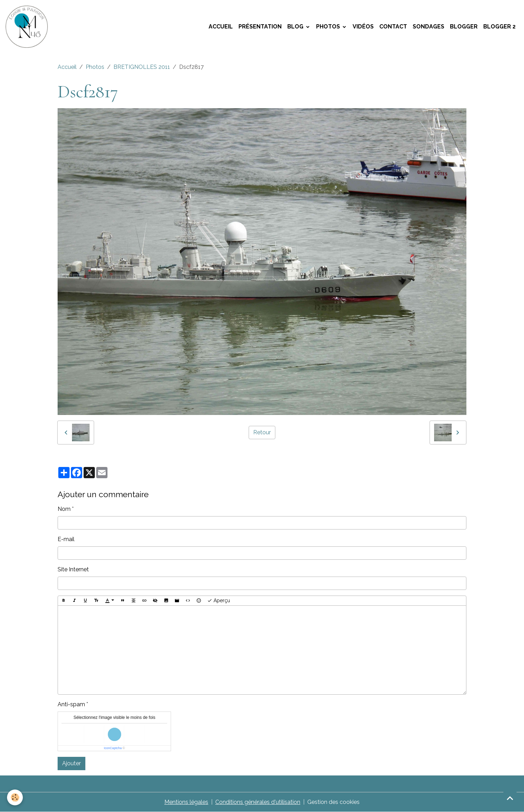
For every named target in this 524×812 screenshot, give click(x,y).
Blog (296, 27)
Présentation (260, 27)
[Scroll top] (510, 798)
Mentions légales (186, 802)
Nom (64, 509)
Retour (262, 432)
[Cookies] (15, 797)
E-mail (66, 539)
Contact (393, 27)
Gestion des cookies (333, 802)
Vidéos (363, 27)
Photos (329, 27)
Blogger (464, 27)
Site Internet (73, 569)
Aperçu (219, 601)
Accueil (221, 27)
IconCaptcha (113, 748)
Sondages (428, 27)
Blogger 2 (499, 27)
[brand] (28, 27)
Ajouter (71, 763)
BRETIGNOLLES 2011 (142, 67)
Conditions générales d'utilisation (258, 802)
